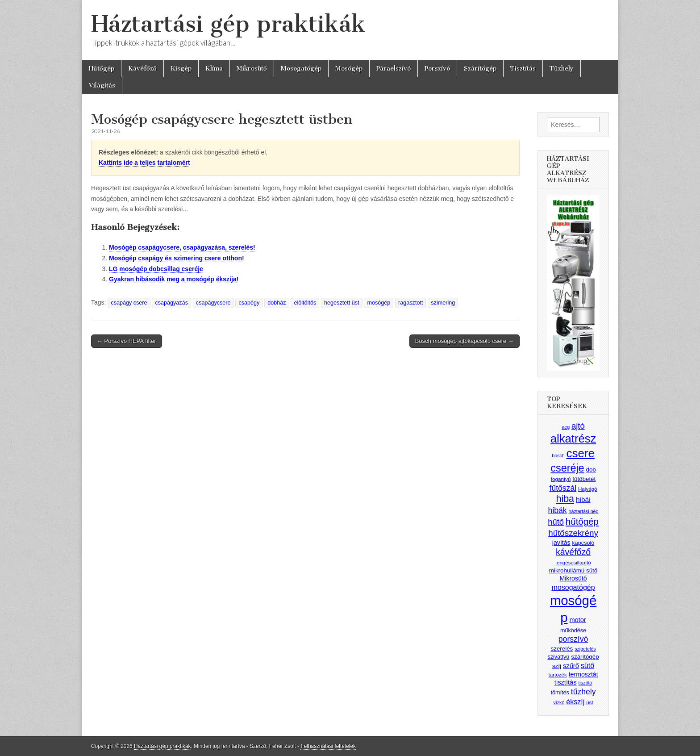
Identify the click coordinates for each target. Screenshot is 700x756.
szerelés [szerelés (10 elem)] (562, 649)
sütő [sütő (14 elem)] (587, 665)
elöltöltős (305, 303)
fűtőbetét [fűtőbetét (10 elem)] (584, 479)
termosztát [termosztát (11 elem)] (583, 674)
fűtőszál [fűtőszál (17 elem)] (563, 488)
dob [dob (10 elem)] (591, 470)
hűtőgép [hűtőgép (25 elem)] (582, 521)
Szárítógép (480, 69)
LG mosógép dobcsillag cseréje (156, 269)
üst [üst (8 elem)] (590, 702)
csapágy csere (129, 303)
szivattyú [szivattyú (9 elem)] (558, 657)
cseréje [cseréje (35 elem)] (567, 468)
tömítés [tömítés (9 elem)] (560, 693)
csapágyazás (171, 303)
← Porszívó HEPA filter (127, 341)
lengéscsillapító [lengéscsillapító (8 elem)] (573, 562)
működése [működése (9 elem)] (573, 631)
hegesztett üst (342, 303)
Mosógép (349, 69)
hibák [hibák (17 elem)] (558, 510)
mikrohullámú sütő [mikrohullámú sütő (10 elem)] (573, 570)
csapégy (249, 303)
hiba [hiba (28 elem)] (565, 499)
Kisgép (181, 69)
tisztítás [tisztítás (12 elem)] (566, 682)
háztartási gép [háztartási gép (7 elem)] (584, 511)
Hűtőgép (102, 69)
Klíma (214, 69)
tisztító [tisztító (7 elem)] (585, 683)
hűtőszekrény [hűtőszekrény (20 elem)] (573, 533)
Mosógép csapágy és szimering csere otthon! (177, 258)
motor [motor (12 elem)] (578, 620)
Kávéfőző (142, 69)
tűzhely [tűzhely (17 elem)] (583, 692)
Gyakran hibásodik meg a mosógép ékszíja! (174, 279)
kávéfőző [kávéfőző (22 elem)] (573, 552)
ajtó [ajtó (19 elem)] (578, 426)
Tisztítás (523, 69)
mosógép (379, 303)
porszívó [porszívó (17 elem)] (573, 639)
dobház (277, 303)
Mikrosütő (252, 69)
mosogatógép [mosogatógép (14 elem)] (573, 587)
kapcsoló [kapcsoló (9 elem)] (583, 543)
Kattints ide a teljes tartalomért (144, 163)
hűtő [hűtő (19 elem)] (556, 522)
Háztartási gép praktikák (228, 24)
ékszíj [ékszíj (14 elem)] (575, 702)
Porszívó (437, 69)
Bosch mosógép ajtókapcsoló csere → (465, 341)
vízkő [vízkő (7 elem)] (559, 702)
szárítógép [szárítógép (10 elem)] (585, 657)
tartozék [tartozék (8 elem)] (557, 675)
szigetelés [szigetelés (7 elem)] (585, 649)
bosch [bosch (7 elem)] (558, 455)
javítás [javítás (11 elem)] (561, 543)
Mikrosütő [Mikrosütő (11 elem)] (573, 578)
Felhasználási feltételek (328, 746)
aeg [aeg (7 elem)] (566, 427)
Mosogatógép (301, 69)
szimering (443, 303)
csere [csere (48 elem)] (581, 453)
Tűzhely (562, 69)
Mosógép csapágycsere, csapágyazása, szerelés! (182, 247)
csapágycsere (213, 303)
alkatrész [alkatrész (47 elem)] (573, 439)
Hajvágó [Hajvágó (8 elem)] (588, 489)
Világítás (102, 86)
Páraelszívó (394, 69)
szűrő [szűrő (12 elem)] (571, 666)
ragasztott (410, 303)
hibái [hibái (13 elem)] (583, 499)
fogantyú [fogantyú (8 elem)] (561, 479)
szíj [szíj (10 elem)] (557, 666)
